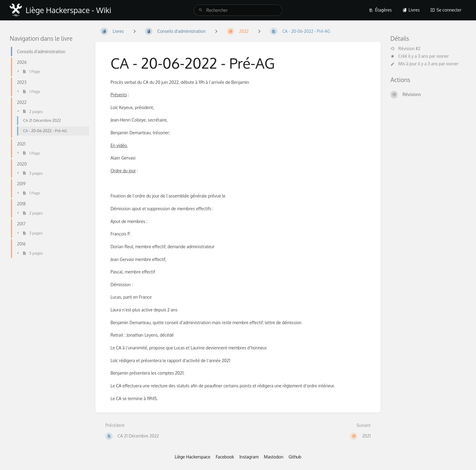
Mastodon (274, 457)
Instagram (249, 457)
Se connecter (446, 10)
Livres (411, 10)
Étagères (380, 10)
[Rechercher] (201, 10)
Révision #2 (405, 49)
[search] (238, 10)
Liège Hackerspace (192, 457)
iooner (443, 56)
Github (295, 457)
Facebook (225, 457)
